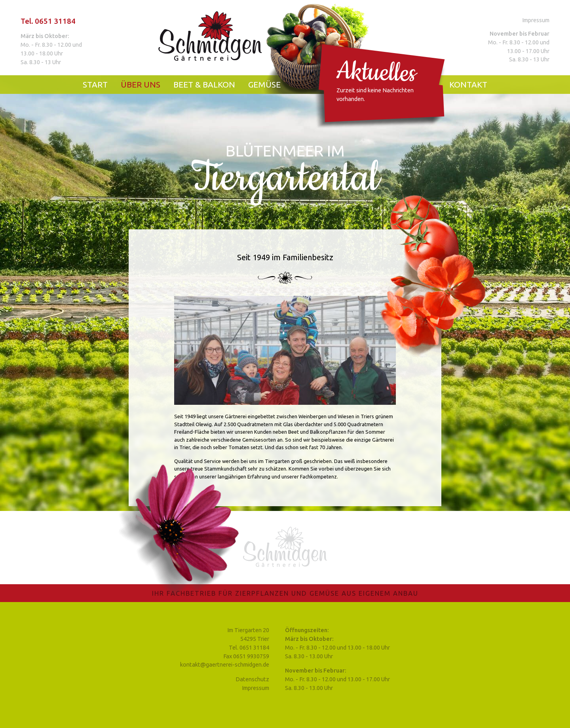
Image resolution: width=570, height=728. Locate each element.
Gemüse (264, 85)
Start (95, 85)
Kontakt (468, 85)
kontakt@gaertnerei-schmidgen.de (225, 664)
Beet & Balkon (204, 85)
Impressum (536, 20)
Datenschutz (252, 679)
